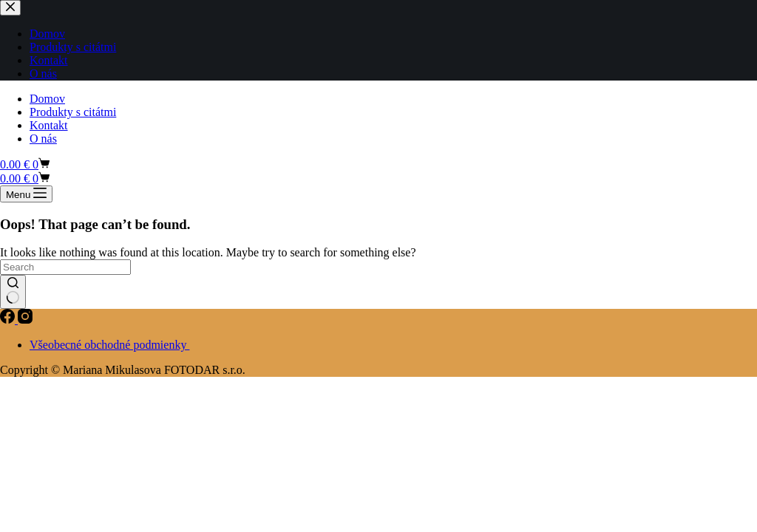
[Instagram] (25, 320)
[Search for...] (65, 267)
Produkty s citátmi (73, 112)
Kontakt (49, 125)
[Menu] (26, 194)
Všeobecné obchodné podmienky (109, 345)
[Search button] (13, 292)
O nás (43, 139)
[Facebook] (9, 320)
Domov (47, 99)
